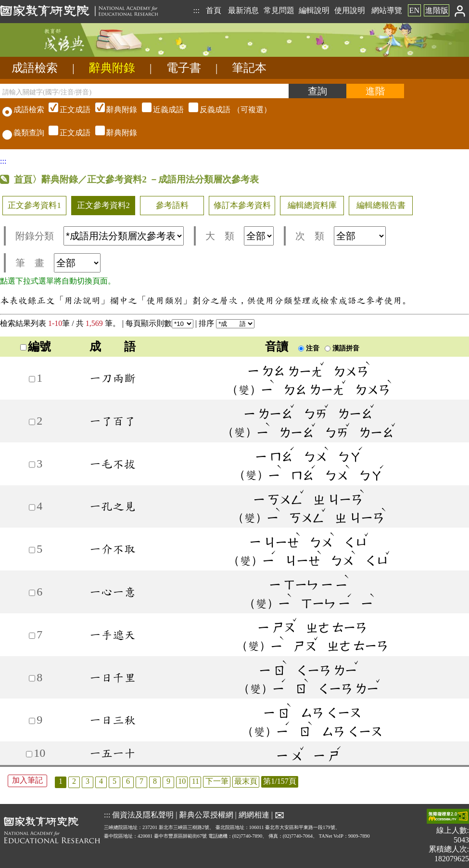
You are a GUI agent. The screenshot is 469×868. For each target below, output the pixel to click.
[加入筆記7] (32, 636)
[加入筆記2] (32, 422)
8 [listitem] (155, 781)
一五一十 (113, 753)
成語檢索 (35, 68)
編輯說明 (314, 10)
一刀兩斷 (113, 378)
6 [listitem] (128, 781)
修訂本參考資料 (242, 205)
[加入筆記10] (29, 754)
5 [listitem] (114, 781)
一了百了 (113, 421)
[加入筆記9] (32, 721)
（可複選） (159, 110)
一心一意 (113, 592)
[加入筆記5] (32, 550)
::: (196, 10)
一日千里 (113, 677)
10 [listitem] (182, 781)
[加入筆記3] (32, 464)
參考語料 (172, 205)
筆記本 (249, 68)
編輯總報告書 (381, 205)
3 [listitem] (88, 781)
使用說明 (350, 10)
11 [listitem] (196, 781)
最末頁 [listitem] (246, 781)
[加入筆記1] (32, 379)
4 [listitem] (101, 781)
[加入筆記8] (32, 678)
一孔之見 (113, 506)
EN (414, 10)
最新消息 (243, 10)
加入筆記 (27, 780)
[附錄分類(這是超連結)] (124, 236)
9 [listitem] (168, 781)
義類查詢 (23, 133)
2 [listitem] (74, 781)
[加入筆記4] (32, 507)
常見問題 (279, 10)
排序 (227, 323)
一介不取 (113, 549)
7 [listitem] (141, 781)
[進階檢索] (375, 91)
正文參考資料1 (34, 205)
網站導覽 (387, 10)
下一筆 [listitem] (217, 781)
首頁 (214, 10)
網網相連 (254, 815)
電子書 (184, 68)
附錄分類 (100, 236)
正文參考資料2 (103, 205)
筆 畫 (58, 263)
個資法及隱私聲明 (143, 815)
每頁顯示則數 (159, 323)
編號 (36, 347)
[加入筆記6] (32, 593)
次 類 (341, 236)
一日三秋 (113, 720)
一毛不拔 (113, 464)
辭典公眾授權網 (206, 815)
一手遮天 (113, 635)
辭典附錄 (112, 68)
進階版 (437, 10)
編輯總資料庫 (312, 205)
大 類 (240, 236)
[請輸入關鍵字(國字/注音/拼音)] (144, 91)
